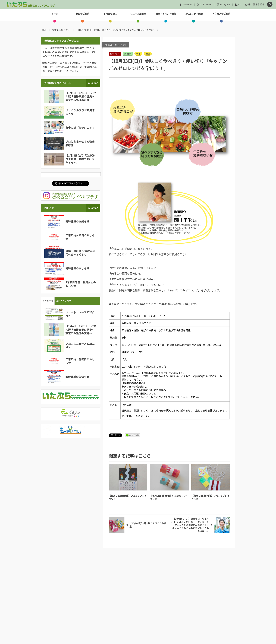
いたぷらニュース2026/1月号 (80, 345)
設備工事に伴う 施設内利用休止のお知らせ (80, 253)
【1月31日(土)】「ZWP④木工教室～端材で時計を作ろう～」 (80, 159)
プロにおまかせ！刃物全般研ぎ (80, 143)
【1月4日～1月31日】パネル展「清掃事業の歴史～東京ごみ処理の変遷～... (81, 96)
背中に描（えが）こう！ (80, 128)
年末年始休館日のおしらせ (80, 237)
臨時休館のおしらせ (77, 268)
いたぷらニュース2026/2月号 (80, 314)
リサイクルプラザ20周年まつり (80, 112)
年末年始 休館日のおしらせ (80, 361)
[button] (270, 4)
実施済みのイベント (116, 45)
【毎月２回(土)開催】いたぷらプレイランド (128, 498)
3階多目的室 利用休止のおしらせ (81, 284)
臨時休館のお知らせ (77, 221)
